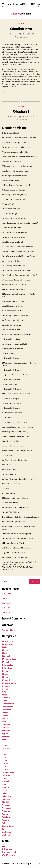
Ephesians (6, 710)
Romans (5, 820)
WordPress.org (8, 855)
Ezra (4, 722)
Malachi (5, 781)
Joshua (5, 763)
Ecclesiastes (7, 707)
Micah (5, 790)
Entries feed (7, 849)
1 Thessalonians (9, 659)
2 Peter (5, 677)
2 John (5, 671)
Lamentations (8, 772)
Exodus (5, 716)
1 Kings (5, 650)
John (4, 757)
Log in (4, 846)
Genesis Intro (8, 594)
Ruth (4, 823)
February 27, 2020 (28, 34)
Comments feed (9, 852)
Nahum (5, 793)
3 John (5, 689)
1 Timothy (6, 662)
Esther (5, 713)
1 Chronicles (7, 641)
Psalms (5, 814)
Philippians (7, 808)
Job (4, 751)
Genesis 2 (6, 603)
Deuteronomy (8, 704)
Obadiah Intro (21, 29)
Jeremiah (6, 748)
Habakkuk (6, 731)
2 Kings (5, 674)
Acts (4, 692)
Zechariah (6, 832)
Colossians (7, 698)
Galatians (6, 725)
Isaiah (4, 743)
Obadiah (21, 24)
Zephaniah (7, 835)
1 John (5, 647)
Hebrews (6, 737)
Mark (4, 784)
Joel (4, 754)
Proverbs (6, 811)
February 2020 (8, 630)
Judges (5, 769)
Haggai (5, 734)
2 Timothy (6, 686)
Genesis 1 (6, 598)
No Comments (22, 37)
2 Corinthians (8, 668)
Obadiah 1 (21, 111)
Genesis (5, 728)
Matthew (6, 787)
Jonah (5, 760)
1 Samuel (6, 656)
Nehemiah (6, 796)
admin (15, 34)
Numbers (6, 799)
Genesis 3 (6, 608)
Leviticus (6, 775)
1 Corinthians (8, 644)
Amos (4, 695)
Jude (4, 766)
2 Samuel (6, 680)
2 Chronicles (7, 665)
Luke (4, 778)
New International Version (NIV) (21, 4)
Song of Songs (8, 826)
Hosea (5, 740)
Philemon (6, 805)
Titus (4, 829)
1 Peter (5, 653)
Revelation (7, 817)
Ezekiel (5, 719)
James (5, 745)
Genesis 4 (6, 612)
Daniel (5, 701)
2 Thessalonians (9, 683)
